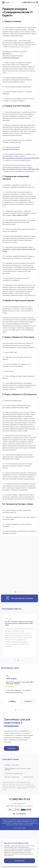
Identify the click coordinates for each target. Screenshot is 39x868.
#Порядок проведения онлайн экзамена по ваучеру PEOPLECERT (18, 769)
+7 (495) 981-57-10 (28, 2)
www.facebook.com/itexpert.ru (11, 58)
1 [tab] (16, 593)
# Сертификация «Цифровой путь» (14, 773)
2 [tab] (19, 593)
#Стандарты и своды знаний (12, 765)
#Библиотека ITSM (29, 777)
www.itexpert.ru (7, 54)
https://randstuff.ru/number (20, 215)
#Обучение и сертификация (12, 777)
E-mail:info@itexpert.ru (19, 803)
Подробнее (28, 701)
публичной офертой (22, 788)
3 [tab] (21, 593)
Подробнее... (11, 855)
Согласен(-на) (19, 861)
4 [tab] (23, 593)
